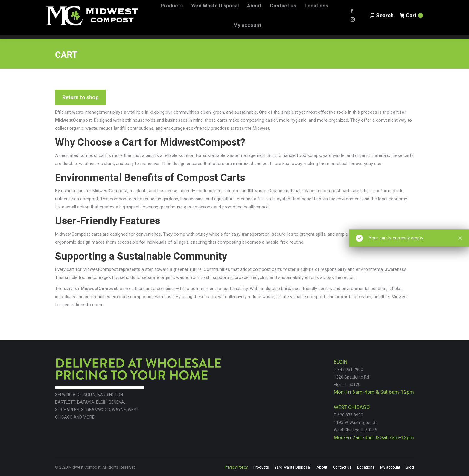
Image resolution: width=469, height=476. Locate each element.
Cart (411, 19)
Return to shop (80, 97)
